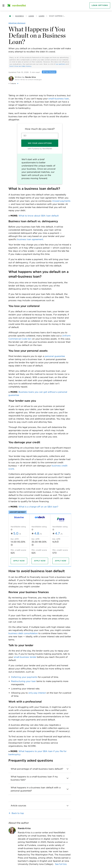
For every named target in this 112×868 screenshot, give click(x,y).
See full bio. (61, 864)
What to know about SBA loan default (39, 216)
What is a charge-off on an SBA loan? (38, 507)
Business (20, 16)
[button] (40, 84)
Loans (31, 16)
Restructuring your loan (23, 681)
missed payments (61, 201)
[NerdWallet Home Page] (17, 5)
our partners (61, 64)
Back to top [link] (18, 813)
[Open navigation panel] (3, 5)
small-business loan (59, 99)
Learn (41, 16)
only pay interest (37, 693)
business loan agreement (30, 239)
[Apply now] (19, 561)
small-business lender (25, 657)
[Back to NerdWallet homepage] (10, 16)
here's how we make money (20, 66)
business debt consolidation (23, 633)
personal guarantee (55, 356)
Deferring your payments (24, 677)
